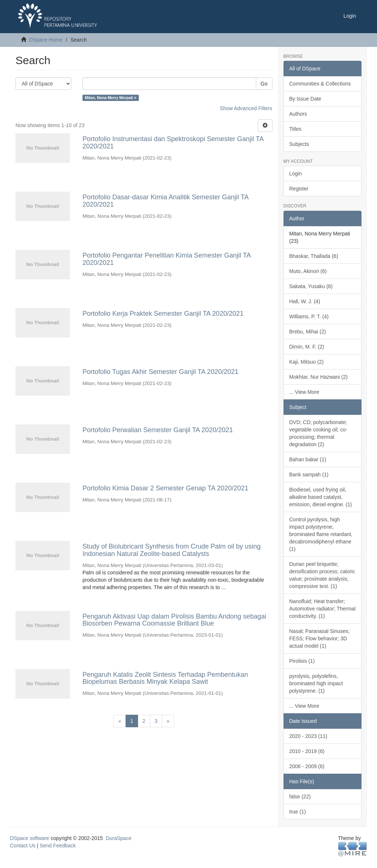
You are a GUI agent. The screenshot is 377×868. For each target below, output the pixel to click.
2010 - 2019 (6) (307, 751)
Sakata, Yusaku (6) (311, 286)
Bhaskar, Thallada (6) (314, 256)
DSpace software (30, 838)
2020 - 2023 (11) (309, 736)
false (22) (300, 797)
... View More (304, 392)
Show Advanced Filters (246, 108)
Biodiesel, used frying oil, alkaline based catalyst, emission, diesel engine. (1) (321, 497)
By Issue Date (305, 99)
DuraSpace (119, 838)
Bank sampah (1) (309, 475)
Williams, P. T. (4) (309, 316)
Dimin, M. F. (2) (307, 347)
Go (264, 84)
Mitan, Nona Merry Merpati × (110, 98)
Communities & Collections (320, 84)
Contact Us (23, 846)
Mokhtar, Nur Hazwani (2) (319, 377)
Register (299, 189)
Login (296, 174)
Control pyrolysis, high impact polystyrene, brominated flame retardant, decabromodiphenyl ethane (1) (321, 534)
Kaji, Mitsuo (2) (306, 362)
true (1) (298, 812)
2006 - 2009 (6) (307, 766)
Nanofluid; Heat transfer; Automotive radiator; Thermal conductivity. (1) (323, 609)
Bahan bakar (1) (308, 459)
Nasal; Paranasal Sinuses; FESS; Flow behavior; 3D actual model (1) (320, 638)
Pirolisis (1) (302, 661)
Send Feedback (58, 846)
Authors (298, 114)
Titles (295, 129)
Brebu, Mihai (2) (308, 332)
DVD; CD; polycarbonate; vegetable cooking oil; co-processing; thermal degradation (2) (318, 433)
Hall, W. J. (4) (305, 301)
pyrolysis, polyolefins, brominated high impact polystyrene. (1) (316, 683)
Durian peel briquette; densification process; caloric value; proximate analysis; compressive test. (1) (322, 575)
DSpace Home (46, 40)
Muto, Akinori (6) (308, 271)
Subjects (299, 144)
